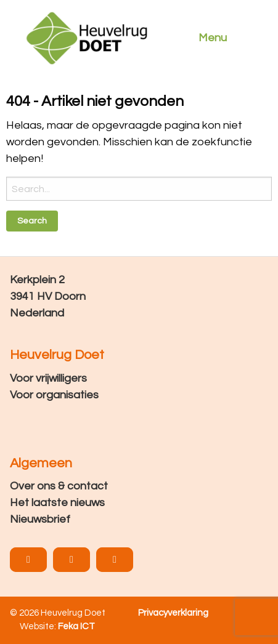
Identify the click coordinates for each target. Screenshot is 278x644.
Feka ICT (76, 626)
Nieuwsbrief (40, 519)
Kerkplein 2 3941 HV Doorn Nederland (48, 296)
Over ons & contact (59, 486)
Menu (213, 38)
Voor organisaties (54, 395)
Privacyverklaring (173, 613)
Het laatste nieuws (57, 503)
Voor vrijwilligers (48, 378)
